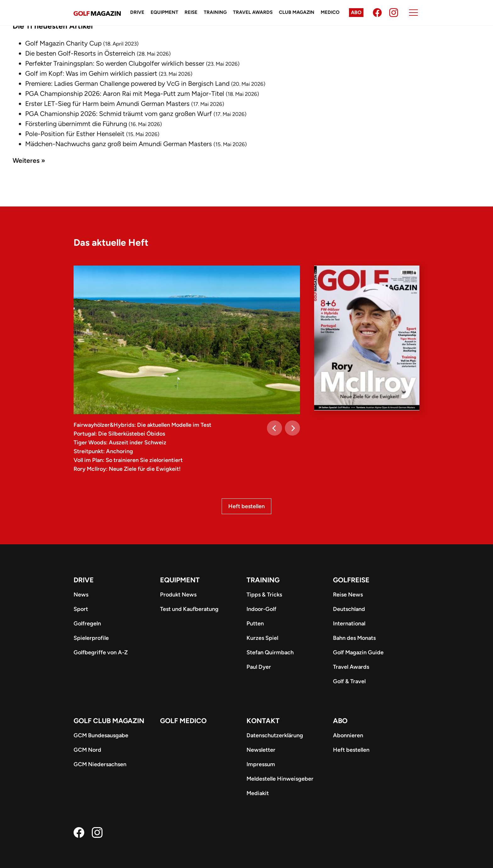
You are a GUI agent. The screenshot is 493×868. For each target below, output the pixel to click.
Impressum (261, 764)
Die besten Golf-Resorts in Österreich (80, 53)
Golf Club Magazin (109, 721)
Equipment (164, 12)
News (81, 595)
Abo (356, 12)
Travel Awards (253, 12)
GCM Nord (87, 750)
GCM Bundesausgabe (101, 735)
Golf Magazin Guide (358, 652)
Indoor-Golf (261, 609)
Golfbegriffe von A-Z (101, 652)
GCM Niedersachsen (100, 764)
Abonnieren (348, 735)
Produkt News (178, 595)
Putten (255, 624)
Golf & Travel (349, 681)
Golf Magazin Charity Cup (63, 43)
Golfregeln (87, 624)
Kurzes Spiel (262, 638)
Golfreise (351, 580)
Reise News (348, 595)
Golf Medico (183, 721)
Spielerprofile (91, 638)
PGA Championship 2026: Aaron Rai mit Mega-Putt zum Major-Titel (125, 93)
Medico (330, 12)
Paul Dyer (259, 667)
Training (215, 12)
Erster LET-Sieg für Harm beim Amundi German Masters (107, 104)
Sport (81, 609)
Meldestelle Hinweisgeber (280, 779)
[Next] (292, 428)
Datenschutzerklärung (275, 735)
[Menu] (413, 13)
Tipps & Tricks (264, 595)
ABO (340, 721)
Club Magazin (297, 12)
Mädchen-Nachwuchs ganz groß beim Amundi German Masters (119, 144)
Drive (137, 12)
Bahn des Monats (354, 638)
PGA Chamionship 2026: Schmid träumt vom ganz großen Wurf (119, 114)
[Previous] (274, 428)
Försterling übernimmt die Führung (76, 124)
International (349, 624)
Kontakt (263, 721)
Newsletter (261, 750)
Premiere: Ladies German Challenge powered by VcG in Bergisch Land (127, 83)
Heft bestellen (246, 506)
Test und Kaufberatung (189, 609)
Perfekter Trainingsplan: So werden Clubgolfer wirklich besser (115, 63)
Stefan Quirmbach (270, 652)
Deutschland (349, 609)
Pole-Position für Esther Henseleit (75, 134)
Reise (191, 12)
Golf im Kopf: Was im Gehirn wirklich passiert (91, 73)
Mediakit (258, 793)
